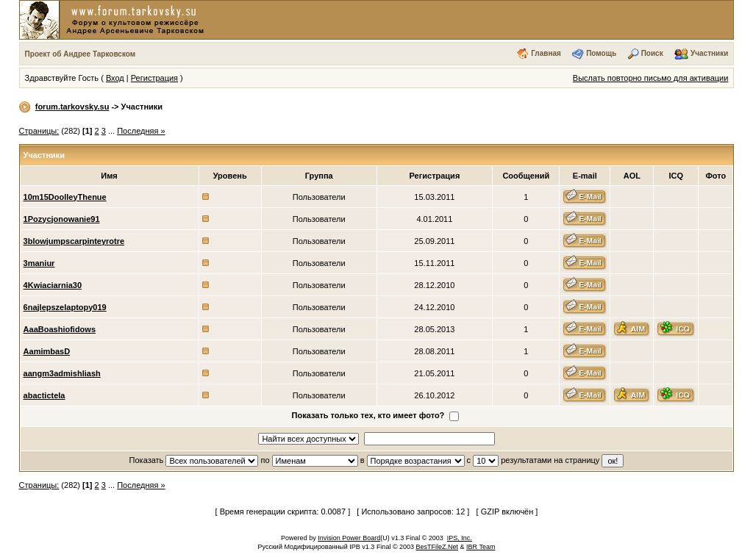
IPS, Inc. (460, 538)
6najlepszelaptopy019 (65, 307)
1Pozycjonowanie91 (62, 219)
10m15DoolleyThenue (65, 197)
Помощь (601, 53)
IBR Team (481, 547)
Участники (709, 53)
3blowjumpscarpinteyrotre (74, 241)
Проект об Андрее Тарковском (81, 54)
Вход (115, 78)
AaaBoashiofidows (60, 329)
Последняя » (141, 131)
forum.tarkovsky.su (72, 107)
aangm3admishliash (62, 373)
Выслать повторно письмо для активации (651, 78)
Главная (546, 53)
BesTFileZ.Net (438, 547)
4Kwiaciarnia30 (53, 285)
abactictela (44, 395)
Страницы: (39, 131)
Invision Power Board (349, 538)
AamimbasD (47, 351)
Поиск (652, 53)
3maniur (39, 263)
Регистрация (154, 78)
